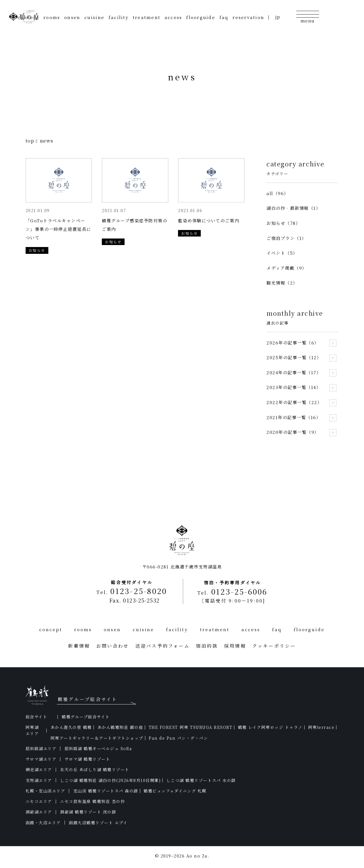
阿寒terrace (321, 727)
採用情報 (235, 646)
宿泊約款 (207, 646)
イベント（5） (282, 253)
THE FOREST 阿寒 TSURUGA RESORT (191, 727)
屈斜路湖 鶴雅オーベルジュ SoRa (98, 748)
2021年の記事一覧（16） (294, 417)
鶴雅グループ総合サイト (86, 717)
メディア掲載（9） (287, 268)
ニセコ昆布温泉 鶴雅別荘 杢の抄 (92, 801)
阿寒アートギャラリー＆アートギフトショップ (97, 738)
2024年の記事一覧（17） (294, 372)
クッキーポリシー (274, 646)
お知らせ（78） (283, 223)
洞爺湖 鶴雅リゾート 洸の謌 (88, 812)
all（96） (278, 193)
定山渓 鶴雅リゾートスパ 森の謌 (106, 791)
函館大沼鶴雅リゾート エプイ (98, 823)
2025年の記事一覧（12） (294, 357)
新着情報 (79, 646)
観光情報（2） (282, 283)
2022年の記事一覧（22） (294, 402)
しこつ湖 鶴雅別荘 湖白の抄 (110, 780)
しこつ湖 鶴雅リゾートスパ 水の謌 (201, 780)
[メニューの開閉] (307, 17)
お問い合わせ (112, 646)
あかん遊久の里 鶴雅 (71, 727)
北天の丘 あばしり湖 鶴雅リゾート (95, 769)
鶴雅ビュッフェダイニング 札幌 (175, 791)
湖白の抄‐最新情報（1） (293, 208)
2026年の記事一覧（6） (293, 343)
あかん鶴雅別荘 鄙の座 (120, 727)
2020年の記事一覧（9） (293, 432)
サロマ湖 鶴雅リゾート (87, 759)
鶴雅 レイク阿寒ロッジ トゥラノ (270, 727)
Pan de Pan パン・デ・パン (178, 738)
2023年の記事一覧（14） (294, 387)
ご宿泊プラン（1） (287, 238)
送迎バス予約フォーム (163, 646)
